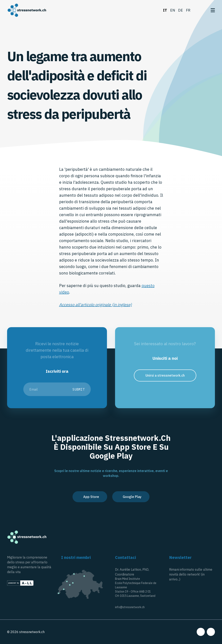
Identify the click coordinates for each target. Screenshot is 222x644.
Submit (79, 389)
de (180, 10)
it (165, 10)
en (173, 10)
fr (188, 10)
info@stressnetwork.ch (130, 607)
